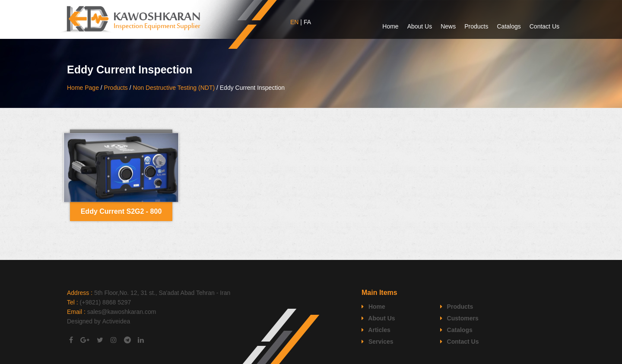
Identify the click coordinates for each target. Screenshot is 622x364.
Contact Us (544, 26)
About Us (420, 26)
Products (476, 26)
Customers (459, 318)
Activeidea (116, 321)
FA (307, 22)
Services (378, 342)
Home (390, 26)
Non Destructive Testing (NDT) (174, 88)
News (448, 26)
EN (294, 22)
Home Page (83, 88)
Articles (376, 330)
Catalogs (509, 26)
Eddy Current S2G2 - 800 (121, 211)
